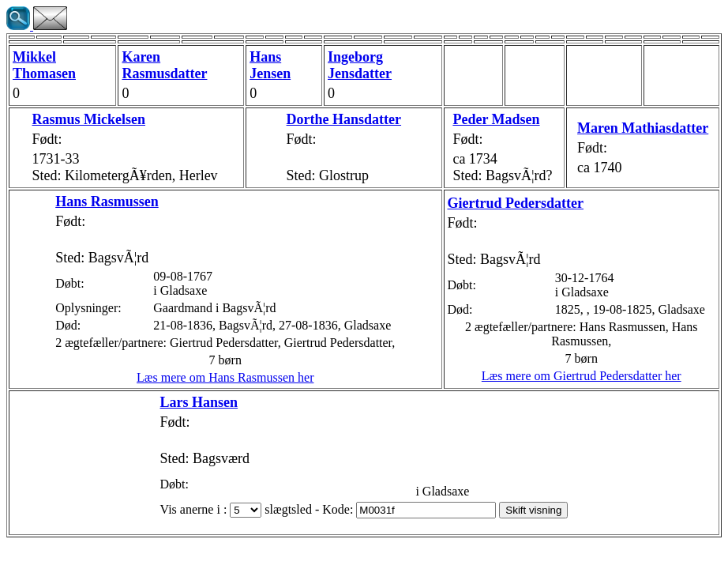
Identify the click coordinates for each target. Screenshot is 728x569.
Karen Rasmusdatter (164, 65)
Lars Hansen (199, 402)
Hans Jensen (270, 65)
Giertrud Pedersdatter (516, 203)
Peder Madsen (496, 119)
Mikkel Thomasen (44, 65)
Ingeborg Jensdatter (360, 65)
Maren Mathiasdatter (643, 128)
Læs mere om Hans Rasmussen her (225, 377)
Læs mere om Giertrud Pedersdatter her (582, 376)
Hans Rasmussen (107, 202)
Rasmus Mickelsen (89, 119)
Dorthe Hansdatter (344, 119)
